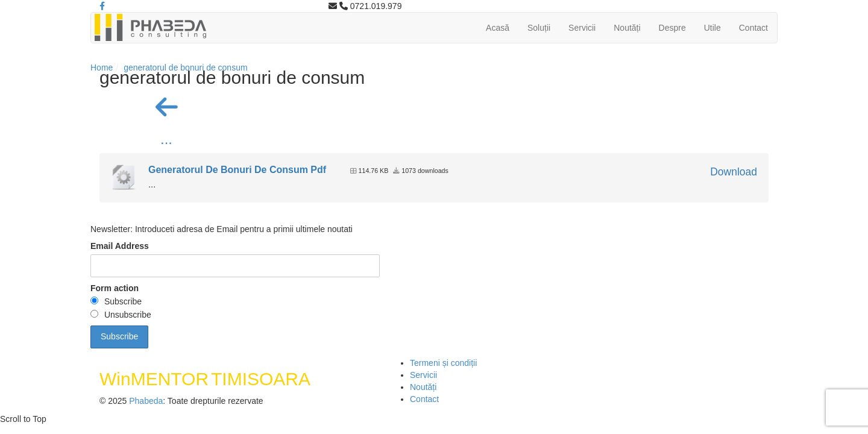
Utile (712, 28)
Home (102, 68)
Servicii (582, 28)
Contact (753, 28)
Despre (672, 28)
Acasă (498, 28)
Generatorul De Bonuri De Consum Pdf (237, 170)
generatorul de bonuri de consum (185, 68)
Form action (115, 288)
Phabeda (146, 401)
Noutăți (627, 28)
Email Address (120, 246)
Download (734, 172)
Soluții (539, 28)
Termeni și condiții (443, 363)
